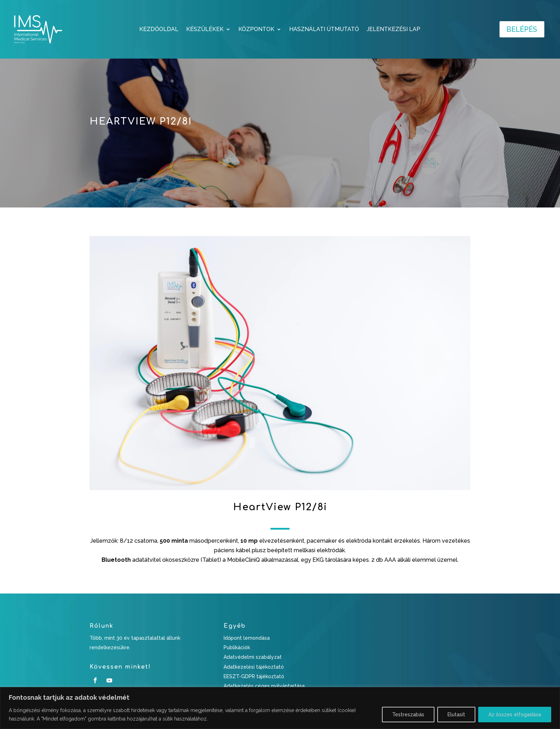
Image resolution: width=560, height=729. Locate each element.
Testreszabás (408, 715)
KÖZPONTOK (256, 30)
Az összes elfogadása (515, 715)
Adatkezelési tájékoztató (254, 667)
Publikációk (237, 647)
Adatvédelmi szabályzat (253, 657)
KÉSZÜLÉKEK (205, 30)
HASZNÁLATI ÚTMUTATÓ (324, 30)
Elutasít (456, 715)
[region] (280, 708)
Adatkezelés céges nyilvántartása (264, 686)
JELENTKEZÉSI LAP (394, 30)
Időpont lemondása (247, 638)
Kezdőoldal (159, 30)
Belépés (522, 29)
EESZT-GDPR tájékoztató (254, 676)
